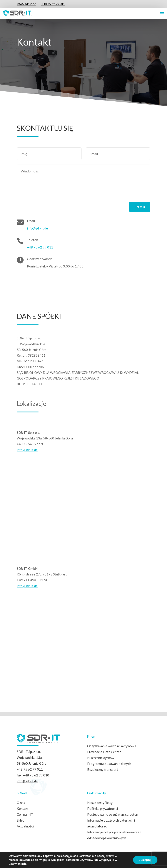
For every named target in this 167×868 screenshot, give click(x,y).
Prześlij (140, 207)
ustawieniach (17, 864)
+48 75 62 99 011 (53, 4)
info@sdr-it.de (26, 4)
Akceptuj (145, 860)
